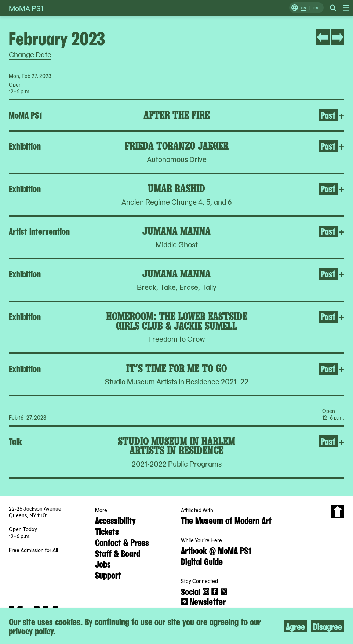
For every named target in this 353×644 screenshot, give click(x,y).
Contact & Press (122, 542)
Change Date (30, 54)
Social (191, 591)
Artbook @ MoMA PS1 (216, 550)
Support (108, 575)
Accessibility (115, 520)
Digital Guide (202, 561)
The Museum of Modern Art (226, 520)
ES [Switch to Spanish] (316, 8)
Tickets (107, 531)
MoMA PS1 (26, 8)
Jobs (103, 564)
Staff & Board (118, 553)
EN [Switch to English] (304, 8)
